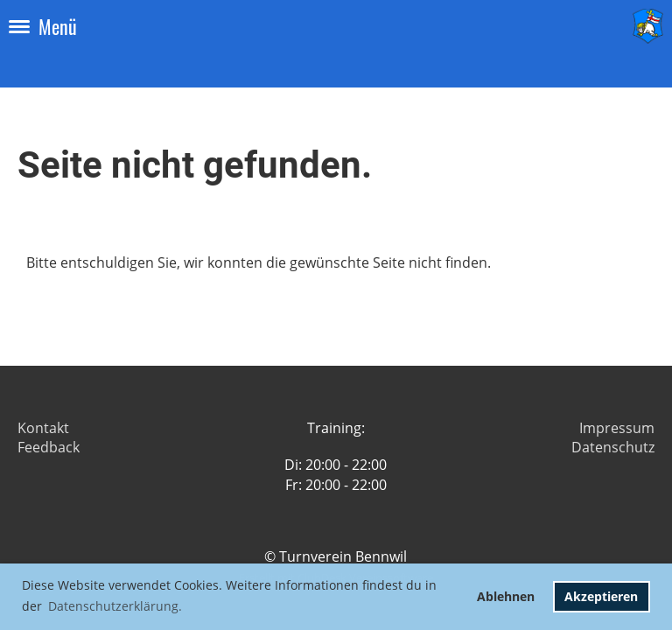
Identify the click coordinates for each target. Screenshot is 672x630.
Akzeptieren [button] (601, 596)
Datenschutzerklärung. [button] (115, 606)
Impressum (617, 428)
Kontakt (43, 428)
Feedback (49, 447)
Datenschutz (613, 447)
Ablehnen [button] (506, 596)
